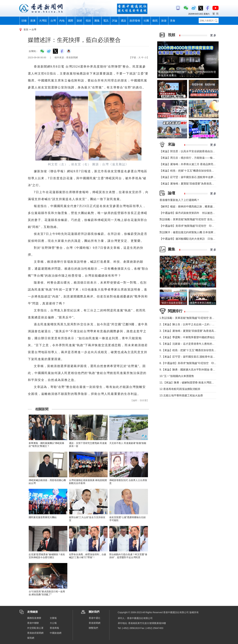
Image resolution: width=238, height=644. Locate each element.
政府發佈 (135, 21)
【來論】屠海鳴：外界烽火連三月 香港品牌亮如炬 (189, 164)
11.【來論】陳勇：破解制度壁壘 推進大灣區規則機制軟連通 (195, 383)
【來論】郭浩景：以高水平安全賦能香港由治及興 (189, 151)
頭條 (24, 21)
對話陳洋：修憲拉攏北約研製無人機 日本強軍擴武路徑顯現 (194, 232)
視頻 (88, 21)
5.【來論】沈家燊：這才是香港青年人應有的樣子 (188, 344)
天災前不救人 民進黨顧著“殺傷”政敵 (128, 443)
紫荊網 (31, 638)
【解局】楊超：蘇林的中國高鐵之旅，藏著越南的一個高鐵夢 (195, 206)
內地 (62, 21)
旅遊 (164, 21)
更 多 (213, 35)
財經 (79, 21)
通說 (123, 21)
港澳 (33, 21)
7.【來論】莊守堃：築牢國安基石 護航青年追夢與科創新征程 (196, 357)
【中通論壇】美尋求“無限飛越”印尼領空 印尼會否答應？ (194, 226)
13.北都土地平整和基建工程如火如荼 (181, 395)
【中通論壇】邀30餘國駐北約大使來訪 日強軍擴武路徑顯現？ (197, 239)
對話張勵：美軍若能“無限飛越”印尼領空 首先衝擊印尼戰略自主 (197, 219)
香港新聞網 (95, 623)
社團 (146, 21)
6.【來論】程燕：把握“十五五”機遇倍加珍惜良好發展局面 (193, 350)
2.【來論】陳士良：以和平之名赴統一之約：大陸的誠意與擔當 (196, 324)
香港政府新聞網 (35, 633)
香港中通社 (95, 618)
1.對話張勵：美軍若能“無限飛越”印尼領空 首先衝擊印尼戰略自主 (198, 318)
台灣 (53, 21)
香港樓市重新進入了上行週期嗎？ (179, 200)
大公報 (53, 623)
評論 (115, 21)
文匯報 (53, 618)
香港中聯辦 (33, 623)
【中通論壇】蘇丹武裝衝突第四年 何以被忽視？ (189, 213)
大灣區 (43, 21)
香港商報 (54, 628)
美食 (173, 21)
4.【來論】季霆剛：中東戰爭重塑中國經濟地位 (187, 337)
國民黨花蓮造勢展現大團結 (43, 517)
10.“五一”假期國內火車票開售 (177, 376)
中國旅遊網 (56, 633)
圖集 (97, 21)
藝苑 (155, 21)
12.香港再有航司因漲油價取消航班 (180, 389)
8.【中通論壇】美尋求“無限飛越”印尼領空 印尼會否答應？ (195, 363)
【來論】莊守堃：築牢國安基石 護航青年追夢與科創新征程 (194, 177)
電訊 (106, 21)
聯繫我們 (93, 628)
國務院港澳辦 (34, 618)
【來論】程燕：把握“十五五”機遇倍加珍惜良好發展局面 (192, 171)
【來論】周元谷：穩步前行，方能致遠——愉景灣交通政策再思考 (198, 158)
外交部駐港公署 (35, 628)
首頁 (26, 29)
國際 (71, 21)
